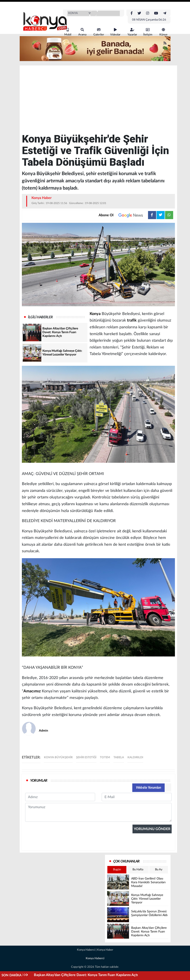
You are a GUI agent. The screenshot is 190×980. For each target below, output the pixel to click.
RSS (165, 45)
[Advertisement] (98, 100)
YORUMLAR (39, 781)
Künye (163, 32)
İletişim (148, 32)
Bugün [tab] (117, 870)
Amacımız (32, 691)
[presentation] (58, 867)
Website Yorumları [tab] (149, 788)
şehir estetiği (86, 757)
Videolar (115, 32)
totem (105, 757)
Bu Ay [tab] (159, 870)
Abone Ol (123, 215)
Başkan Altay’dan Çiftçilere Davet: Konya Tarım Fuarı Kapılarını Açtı (86, 975)
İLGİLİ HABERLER (40, 317)
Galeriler (99, 32)
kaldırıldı (135, 757)
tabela (119, 757)
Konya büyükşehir (58, 757)
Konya (95, 314)
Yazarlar (132, 32)
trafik (132, 320)
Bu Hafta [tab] (138, 870)
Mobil (68, 32)
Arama (82, 32)
